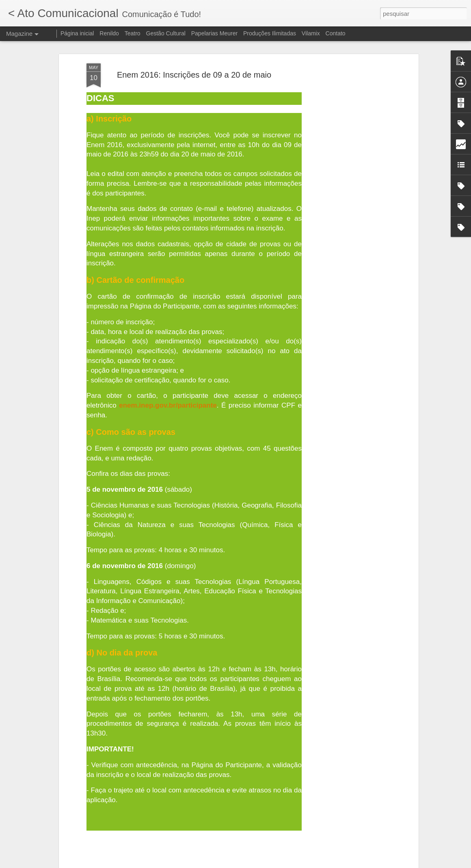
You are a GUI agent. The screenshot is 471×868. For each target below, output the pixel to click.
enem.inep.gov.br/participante (168, 405)
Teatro (133, 33)
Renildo (109, 33)
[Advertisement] (346, 191)
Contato (336, 33)
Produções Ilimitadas (270, 33)
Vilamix (311, 33)
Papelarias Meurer (214, 33)
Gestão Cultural (166, 33)
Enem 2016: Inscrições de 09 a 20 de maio (194, 75)
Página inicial (77, 33)
